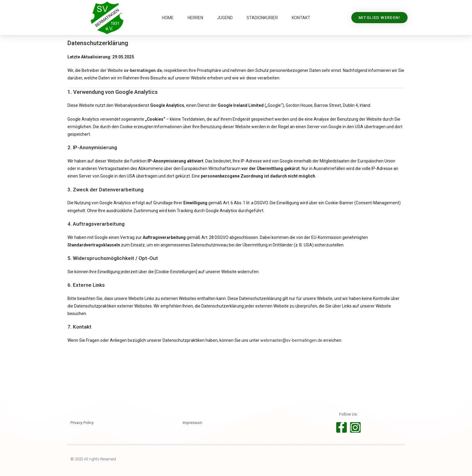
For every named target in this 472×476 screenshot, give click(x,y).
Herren (195, 18)
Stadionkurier (262, 18)
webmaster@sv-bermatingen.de (291, 340)
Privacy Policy (82, 423)
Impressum (193, 423)
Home (168, 18)
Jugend (225, 18)
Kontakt (301, 18)
